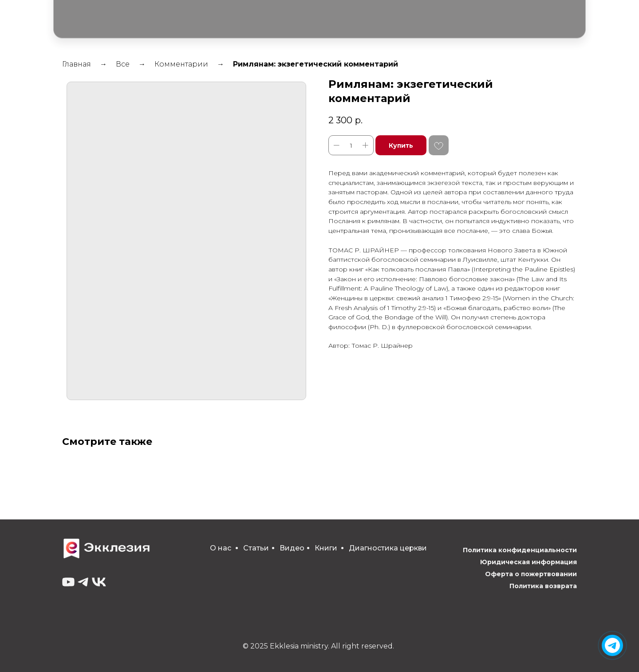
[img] (612, 645)
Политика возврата (543, 586)
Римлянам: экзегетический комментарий (316, 64)
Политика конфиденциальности (520, 550)
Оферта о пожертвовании (531, 574)
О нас (221, 548)
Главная (77, 64)
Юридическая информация (529, 562)
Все (123, 64)
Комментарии (181, 64)
